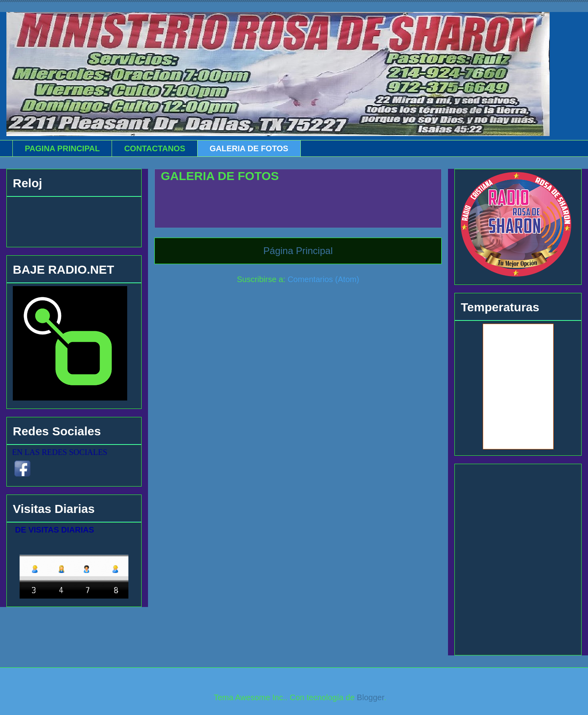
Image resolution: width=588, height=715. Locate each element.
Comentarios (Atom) (323, 279)
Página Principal (298, 251)
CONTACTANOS (155, 148)
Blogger (370, 697)
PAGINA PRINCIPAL (62, 148)
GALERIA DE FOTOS (249, 148)
